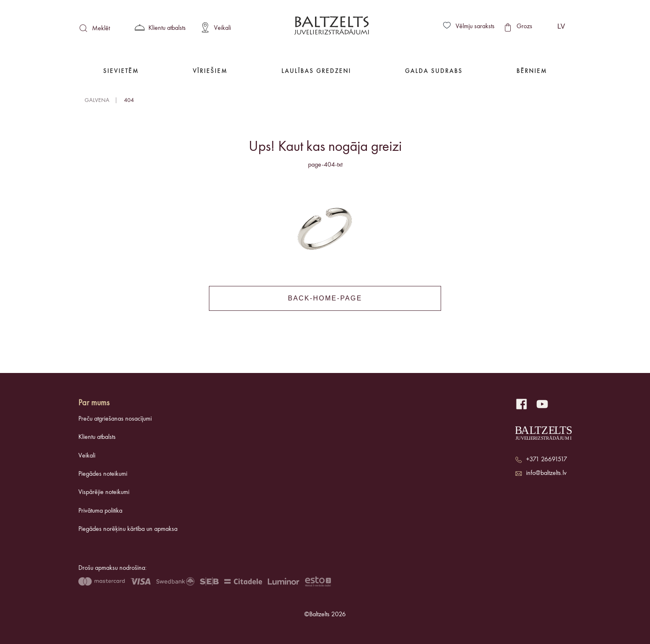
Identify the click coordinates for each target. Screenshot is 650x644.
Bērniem (532, 71)
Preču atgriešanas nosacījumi (115, 419)
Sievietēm (121, 71)
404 (129, 100)
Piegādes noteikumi (103, 474)
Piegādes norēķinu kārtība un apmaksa (128, 529)
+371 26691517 (547, 460)
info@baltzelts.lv (546, 473)
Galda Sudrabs (434, 71)
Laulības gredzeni (316, 71)
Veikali (87, 456)
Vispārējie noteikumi (104, 492)
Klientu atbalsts (97, 437)
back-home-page (325, 298)
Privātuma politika (100, 511)
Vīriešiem (210, 71)
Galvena (97, 100)
